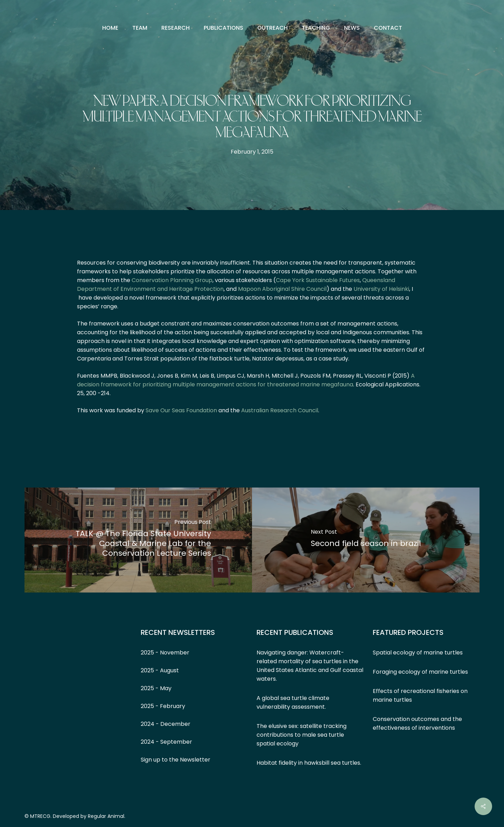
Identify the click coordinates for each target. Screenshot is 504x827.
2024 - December (166, 724)
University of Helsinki (381, 289)
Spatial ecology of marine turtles (418, 653)
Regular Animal (106, 816)
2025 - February (163, 706)
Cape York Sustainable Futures (318, 280)
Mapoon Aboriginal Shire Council (282, 289)
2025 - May (156, 688)
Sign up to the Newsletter (176, 760)
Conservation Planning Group (172, 280)
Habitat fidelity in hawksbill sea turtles (308, 763)
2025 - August (160, 670)
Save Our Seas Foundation (181, 410)
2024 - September (166, 742)
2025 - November (165, 653)
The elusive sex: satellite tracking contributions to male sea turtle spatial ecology (302, 735)
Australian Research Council (280, 410)
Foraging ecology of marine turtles (420, 672)
